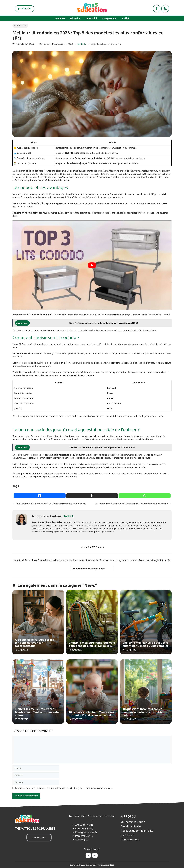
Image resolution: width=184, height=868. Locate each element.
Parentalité (91, 18)
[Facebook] (40, 496)
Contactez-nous (130, 839)
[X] (92, 496)
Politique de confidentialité (137, 831)
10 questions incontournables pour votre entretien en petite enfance (143, 712)
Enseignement (109, 18)
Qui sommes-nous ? (133, 822)
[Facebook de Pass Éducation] (88, 855)
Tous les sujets (39, 837)
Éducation (75, 18)
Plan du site (128, 835)
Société (125, 18)
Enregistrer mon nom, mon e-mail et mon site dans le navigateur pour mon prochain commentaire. (64, 788)
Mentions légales (131, 826)
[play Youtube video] (92, 265)
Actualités (60, 18)
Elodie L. (82, 44)
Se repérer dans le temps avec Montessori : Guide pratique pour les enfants (132, 504)
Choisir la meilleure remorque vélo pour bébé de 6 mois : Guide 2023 (92, 644)
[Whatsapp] (145, 496)
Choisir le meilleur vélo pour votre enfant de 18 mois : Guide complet (145, 644)
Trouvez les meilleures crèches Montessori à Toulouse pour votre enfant (37, 712)
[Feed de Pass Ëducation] (95, 855)
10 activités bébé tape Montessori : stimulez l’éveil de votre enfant (91, 713)
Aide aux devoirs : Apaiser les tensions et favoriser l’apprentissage (34, 643)
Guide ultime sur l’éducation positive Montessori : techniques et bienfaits (51, 504)
